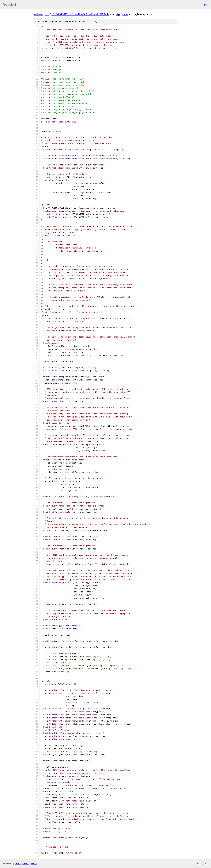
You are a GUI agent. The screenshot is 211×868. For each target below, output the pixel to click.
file (94, 21)
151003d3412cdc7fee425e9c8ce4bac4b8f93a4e (80, 14)
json (206, 863)
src (47, 14)
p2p (117, 14)
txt (199, 863)
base (125, 14)
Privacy (26, 863)
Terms (34, 863)
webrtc (38, 14)
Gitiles (18, 863)
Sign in (205, 5)
